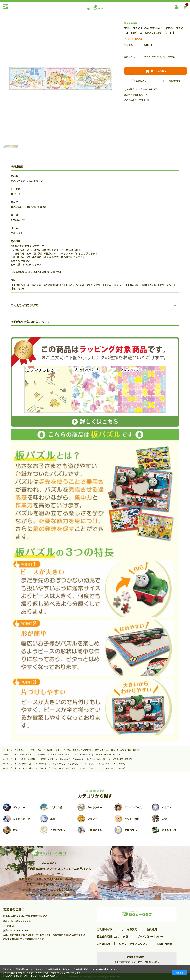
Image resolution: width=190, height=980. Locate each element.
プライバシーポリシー (150, 936)
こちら (28, 921)
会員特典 (152, 929)
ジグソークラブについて (133, 944)
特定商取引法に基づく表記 (112, 936)
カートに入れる (159, 71)
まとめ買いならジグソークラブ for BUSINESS (137, 962)
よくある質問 (129, 929)
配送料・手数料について (136, 95)
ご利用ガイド (105, 929)
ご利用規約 (103, 944)
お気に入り (141, 81)
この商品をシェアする (135, 100)
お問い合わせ (174, 81)
